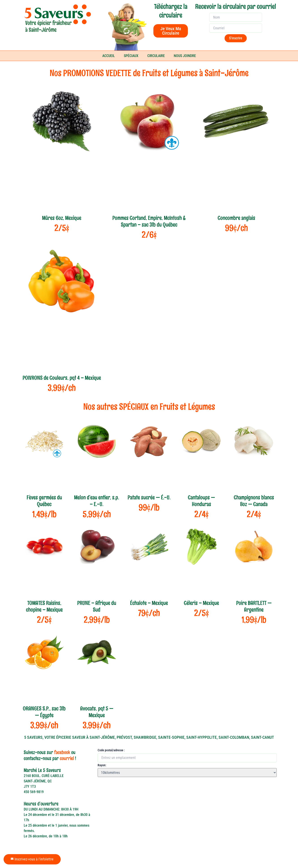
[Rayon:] (187, 773)
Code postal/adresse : (111, 750)
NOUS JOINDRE (185, 56)
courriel (67, 758)
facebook (62, 752)
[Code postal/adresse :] (187, 758)
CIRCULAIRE (156, 56)
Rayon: (102, 765)
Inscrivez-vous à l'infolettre (32, 859)
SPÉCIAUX (131, 56)
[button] (102, 781)
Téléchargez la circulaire (171, 11)
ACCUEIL (109, 56)
